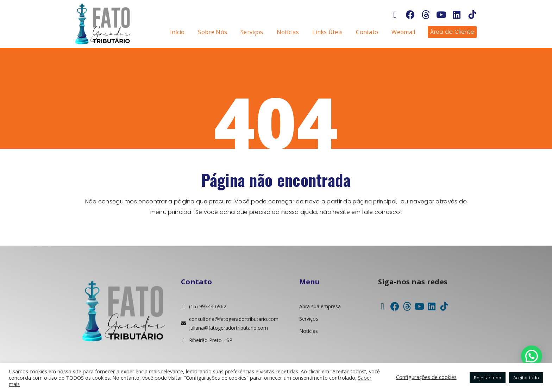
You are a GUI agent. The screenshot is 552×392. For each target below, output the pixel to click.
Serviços (252, 32)
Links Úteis (327, 32)
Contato (367, 32)
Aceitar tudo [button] (526, 378)
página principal (375, 201)
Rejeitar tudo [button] (488, 378)
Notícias (288, 32)
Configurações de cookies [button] (426, 377)
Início (177, 32)
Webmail (403, 32)
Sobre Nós (212, 32)
